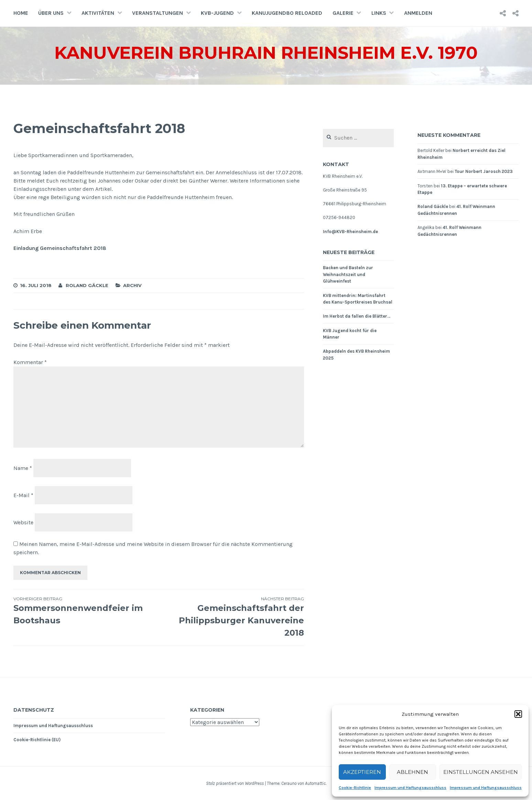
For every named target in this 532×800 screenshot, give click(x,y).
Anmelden (418, 13)
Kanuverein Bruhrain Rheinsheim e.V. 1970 (266, 53)
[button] (518, 714)
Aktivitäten (98, 13)
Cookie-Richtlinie (355, 788)
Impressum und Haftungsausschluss (410, 788)
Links (379, 13)
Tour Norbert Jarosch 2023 (484, 171)
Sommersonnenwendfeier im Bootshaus (86, 611)
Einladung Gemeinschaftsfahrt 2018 (60, 248)
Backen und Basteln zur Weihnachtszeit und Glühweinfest (348, 274)
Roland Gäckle (87, 285)
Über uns (51, 13)
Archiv (132, 285)
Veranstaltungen (158, 13)
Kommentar (30, 362)
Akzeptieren (362, 772)
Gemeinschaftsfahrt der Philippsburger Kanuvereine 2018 (231, 617)
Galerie (343, 13)
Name (23, 468)
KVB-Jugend (217, 13)
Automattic (315, 783)
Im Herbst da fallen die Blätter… (357, 316)
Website (23, 522)
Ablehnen (412, 772)
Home (21, 13)
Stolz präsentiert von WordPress (235, 783)
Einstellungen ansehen (481, 772)
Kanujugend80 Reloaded (287, 13)
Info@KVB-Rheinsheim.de (350, 232)
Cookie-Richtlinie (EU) (37, 740)
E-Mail (23, 495)
